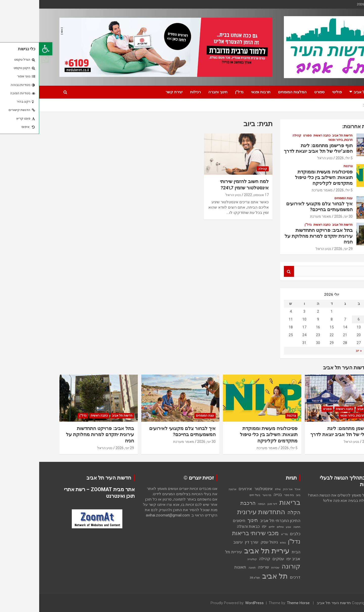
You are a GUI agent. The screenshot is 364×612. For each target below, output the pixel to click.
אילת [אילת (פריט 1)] (239, 489)
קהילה (224, 169)
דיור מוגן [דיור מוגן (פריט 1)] (233, 504)
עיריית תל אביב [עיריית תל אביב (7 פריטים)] (228, 551)
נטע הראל (194, 195)
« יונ (320, 351)
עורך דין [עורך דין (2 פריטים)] (212, 542)
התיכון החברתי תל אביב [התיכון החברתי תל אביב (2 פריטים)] (241, 521)
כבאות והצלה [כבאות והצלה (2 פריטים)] (209, 526)
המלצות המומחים (253, 92)
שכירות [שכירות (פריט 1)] (236, 568)
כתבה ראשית (283, 135)
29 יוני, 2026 (304, 249)
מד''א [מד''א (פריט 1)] (245, 534)
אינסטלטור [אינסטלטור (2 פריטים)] (224, 489)
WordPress (215, 603)
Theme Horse (259, 603)
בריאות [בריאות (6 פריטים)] (251, 502)
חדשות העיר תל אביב (295, 603)
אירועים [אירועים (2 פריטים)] (206, 489)
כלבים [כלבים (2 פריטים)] (256, 534)
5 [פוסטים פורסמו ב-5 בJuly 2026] (333, 319)
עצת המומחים (304, 198)
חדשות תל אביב (327, 92)
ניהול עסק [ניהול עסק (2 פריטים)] (230, 542)
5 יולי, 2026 (305, 158)
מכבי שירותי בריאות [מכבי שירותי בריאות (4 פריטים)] (216, 533)
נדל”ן (200, 92)
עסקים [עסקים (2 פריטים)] (239, 559)
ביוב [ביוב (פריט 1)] (259, 495)
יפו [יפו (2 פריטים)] (225, 526)
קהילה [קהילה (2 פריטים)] (225, 559)
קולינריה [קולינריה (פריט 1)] (213, 559)
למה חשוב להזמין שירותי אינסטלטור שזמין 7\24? (205, 185)
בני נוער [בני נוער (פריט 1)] (228, 495)
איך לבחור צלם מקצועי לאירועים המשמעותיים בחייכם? (280, 207)
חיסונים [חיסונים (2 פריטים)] (200, 521)
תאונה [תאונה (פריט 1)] (213, 568)
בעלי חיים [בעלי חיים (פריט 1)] (216, 495)
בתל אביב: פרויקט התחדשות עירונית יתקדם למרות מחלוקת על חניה (279, 236)
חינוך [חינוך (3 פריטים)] (213, 520)
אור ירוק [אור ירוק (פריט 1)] (248, 489)
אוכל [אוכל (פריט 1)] (258, 489)
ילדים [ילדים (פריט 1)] (232, 527)
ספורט (280, 92)
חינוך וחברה (179, 92)
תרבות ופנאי (222, 92)
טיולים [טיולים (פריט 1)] (241, 527)
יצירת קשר (135, 92)
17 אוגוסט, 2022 (217, 195)
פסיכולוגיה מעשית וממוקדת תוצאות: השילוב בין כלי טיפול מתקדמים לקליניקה (285, 178)
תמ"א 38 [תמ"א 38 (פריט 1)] (216, 578)
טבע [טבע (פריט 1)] (249, 527)
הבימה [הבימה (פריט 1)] (222, 504)
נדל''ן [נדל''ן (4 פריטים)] (255, 542)
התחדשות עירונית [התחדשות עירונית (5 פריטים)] (222, 512)
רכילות (156, 92)
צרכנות (309, 166)
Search (250, 271)
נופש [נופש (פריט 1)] (244, 543)
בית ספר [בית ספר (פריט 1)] (250, 495)
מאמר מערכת (283, 190)
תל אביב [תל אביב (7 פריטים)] (236, 576)
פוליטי (298, 92)
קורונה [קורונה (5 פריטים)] (252, 566)
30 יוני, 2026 (304, 216)
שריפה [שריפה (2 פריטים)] (224, 567)
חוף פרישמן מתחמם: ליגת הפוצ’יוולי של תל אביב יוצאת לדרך (279, 148)
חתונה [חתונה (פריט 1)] (258, 527)
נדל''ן (269, 225)
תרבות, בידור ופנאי (301, 140)
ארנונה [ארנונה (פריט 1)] (193, 489)
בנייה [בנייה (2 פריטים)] (238, 495)
